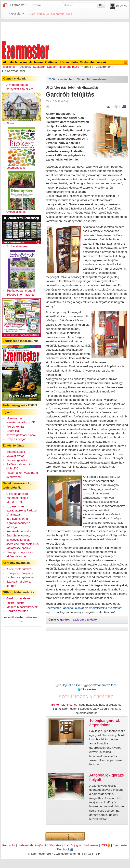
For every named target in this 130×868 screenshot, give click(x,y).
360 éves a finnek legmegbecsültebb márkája (18, 523)
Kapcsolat (9, 845)
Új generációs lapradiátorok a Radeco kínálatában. (22, 510)
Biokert (11, 123)
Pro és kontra (15, 427)
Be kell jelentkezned (64, 705)
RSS (106, 845)
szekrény (79, 620)
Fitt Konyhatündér (14, 71)
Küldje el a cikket (68, 685)
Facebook (24, 67)
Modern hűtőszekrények (22, 607)
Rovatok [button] (37, 5)
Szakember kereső (93, 62)
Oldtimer (51, 62)
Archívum (36, 62)
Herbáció (87, 67)
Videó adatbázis (69, 67)
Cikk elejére (86, 689)
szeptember (66, 79)
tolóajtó (92, 620)
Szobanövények (17, 246)
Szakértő (39, 67)
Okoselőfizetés (16, 212)
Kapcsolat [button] (16, 14)
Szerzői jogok (72, 845)
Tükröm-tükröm (16, 603)
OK (101, 5)
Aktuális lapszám (15, 62)
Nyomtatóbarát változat (101, 685)
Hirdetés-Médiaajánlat (32, 845)
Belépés (121, 6)
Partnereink (91, 845)
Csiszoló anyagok (18, 494)
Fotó (75, 62)
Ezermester (18, 5)
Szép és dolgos (16, 439)
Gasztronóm (103, 67)
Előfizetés (9, 67)
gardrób (65, 620)
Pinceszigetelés (17, 460)
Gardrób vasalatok (18, 598)
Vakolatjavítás (15, 456)
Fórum (64, 62)
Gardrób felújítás (17, 611)
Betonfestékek (16, 452)
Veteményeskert (17, 168)
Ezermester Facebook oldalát (65, 608)
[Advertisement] (65, 31)
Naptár (51, 67)
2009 (52, 79)
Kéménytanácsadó (19, 531)
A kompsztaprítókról (19, 569)
